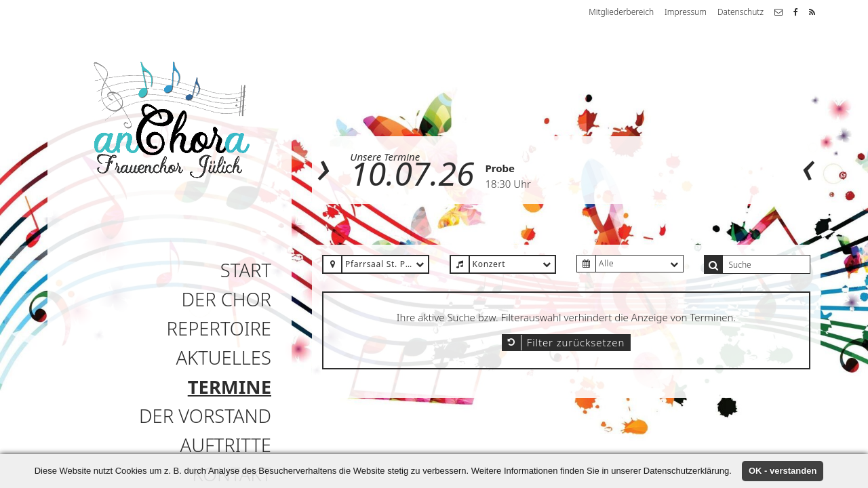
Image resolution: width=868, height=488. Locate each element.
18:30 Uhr (508, 184)
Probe (500, 168)
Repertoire (219, 328)
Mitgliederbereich (621, 12)
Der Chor (226, 299)
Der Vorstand (205, 416)
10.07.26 (412, 173)
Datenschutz (741, 12)
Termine (230, 387)
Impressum (686, 12)
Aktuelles (223, 358)
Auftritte (226, 445)
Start (246, 270)
